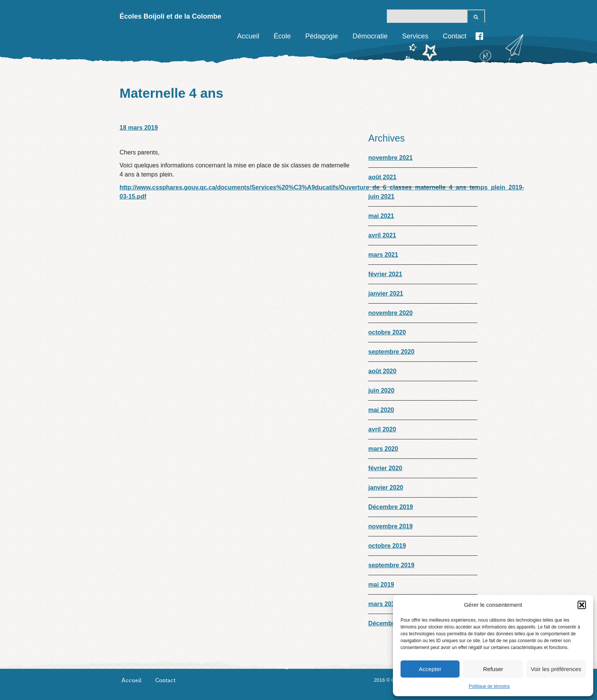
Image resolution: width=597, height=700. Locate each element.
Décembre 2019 (390, 507)
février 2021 (385, 274)
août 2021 (382, 177)
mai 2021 (381, 216)
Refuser (493, 669)
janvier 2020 (386, 488)
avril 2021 (382, 235)
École (282, 36)
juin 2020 (381, 391)
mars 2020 (383, 449)
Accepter (430, 669)
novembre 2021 (390, 158)
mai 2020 (381, 410)
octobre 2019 (387, 546)
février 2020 (385, 468)
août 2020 (382, 371)
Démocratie (370, 36)
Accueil (248, 36)
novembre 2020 (390, 313)
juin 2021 (381, 196)
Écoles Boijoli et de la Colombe (170, 16)
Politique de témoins (489, 686)
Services (415, 36)
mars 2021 (383, 255)
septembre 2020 (391, 352)
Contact (455, 36)
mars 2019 (383, 604)
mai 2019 (381, 585)
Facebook (479, 36)
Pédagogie (322, 36)
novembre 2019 (390, 526)
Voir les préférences (556, 669)
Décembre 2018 (390, 623)
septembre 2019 (391, 565)
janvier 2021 (386, 294)
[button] (582, 605)
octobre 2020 (387, 332)
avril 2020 (382, 429)
